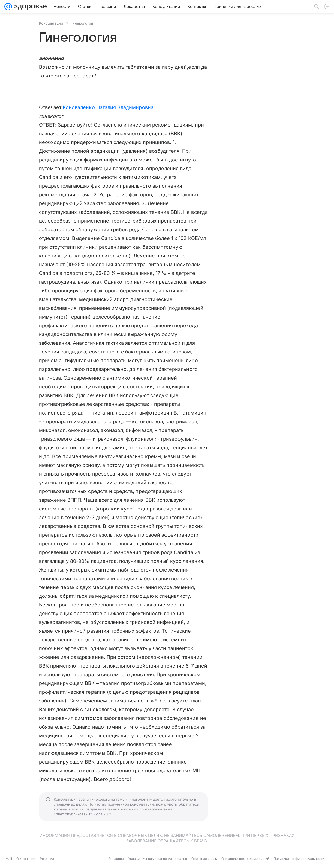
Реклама (47, 859)
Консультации (51, 23)
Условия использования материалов (158, 859)
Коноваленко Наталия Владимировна (108, 107)
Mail (9, 859)
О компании (26, 859)
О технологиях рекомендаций (245, 859)
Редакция (116, 859)
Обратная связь (204, 859)
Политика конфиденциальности (299, 859)
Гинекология (82, 23)
